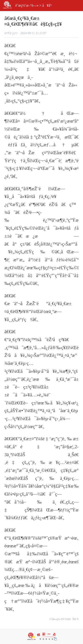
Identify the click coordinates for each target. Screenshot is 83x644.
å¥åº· (47, 5)
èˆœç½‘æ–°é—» (27, 5)
